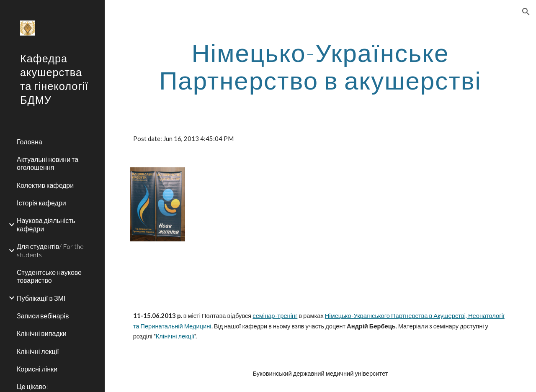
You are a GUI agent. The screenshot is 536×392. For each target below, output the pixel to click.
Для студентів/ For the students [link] (50, 250)
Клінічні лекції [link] (38, 351)
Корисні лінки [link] (37, 369)
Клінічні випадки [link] (42, 333)
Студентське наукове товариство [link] (49, 276)
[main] (321, 66)
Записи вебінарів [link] (43, 316)
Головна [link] (30, 142)
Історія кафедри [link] (41, 203)
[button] (526, 12)
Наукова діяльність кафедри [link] (46, 224)
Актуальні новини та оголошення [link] (48, 163)
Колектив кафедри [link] (45, 185)
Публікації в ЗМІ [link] (41, 298)
